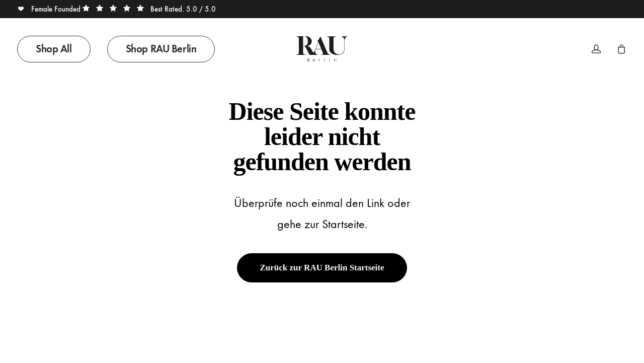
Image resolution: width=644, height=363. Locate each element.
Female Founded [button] (50, 9)
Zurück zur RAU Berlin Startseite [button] (322, 268)
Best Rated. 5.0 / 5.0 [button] (149, 9)
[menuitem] (57, 49)
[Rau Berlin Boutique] (322, 49)
